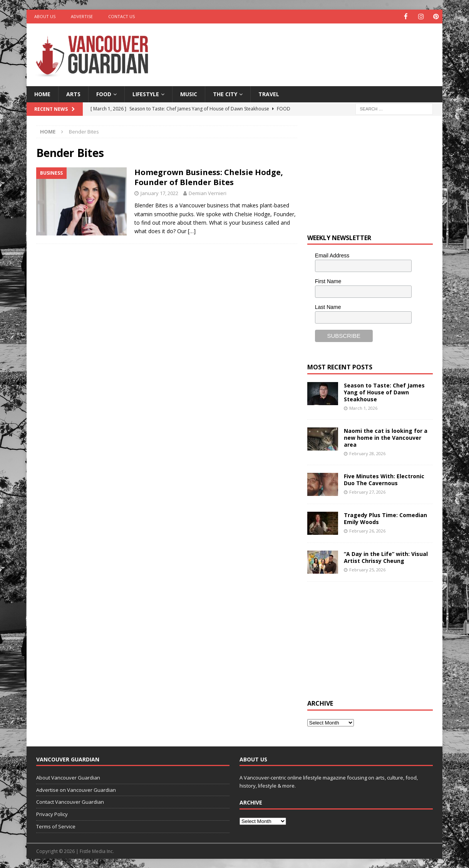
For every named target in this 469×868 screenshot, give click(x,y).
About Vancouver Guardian (68, 777)
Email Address (332, 255)
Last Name (328, 307)
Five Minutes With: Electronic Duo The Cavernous (384, 479)
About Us (45, 16)
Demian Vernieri (208, 193)
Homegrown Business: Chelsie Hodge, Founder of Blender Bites (209, 177)
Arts (73, 94)
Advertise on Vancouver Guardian (76, 790)
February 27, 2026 (367, 492)
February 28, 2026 (367, 453)
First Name (328, 281)
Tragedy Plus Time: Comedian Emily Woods (385, 518)
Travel (269, 94)
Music (189, 94)
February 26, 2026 (367, 530)
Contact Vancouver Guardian (70, 801)
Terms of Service (56, 826)
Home (42, 94)
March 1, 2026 (363, 408)
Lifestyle (146, 94)
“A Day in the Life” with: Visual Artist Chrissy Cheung (386, 557)
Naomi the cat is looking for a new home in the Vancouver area (386, 437)
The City (225, 94)
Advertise (82, 16)
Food (104, 94)
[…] (192, 231)
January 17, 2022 (159, 193)
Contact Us (121, 16)
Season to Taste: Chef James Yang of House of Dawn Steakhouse (384, 392)
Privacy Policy (52, 814)
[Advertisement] (309, 48)
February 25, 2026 (367, 569)
